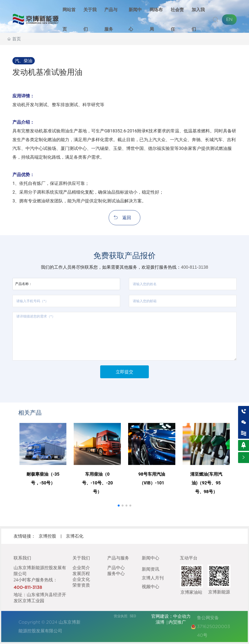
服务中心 (116, 573)
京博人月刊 (153, 578)
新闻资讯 (151, 569)
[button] (119, 506)
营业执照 (121, 616)
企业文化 (81, 579)
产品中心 (116, 567)
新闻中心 (151, 558)
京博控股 (47, 536)
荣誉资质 (81, 585)
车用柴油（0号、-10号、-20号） (98, 483)
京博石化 (75, 536)
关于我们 (81, 558)
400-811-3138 (195, 267)
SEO (133, 616)
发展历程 (81, 573)
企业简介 (81, 567)
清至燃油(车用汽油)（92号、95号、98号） (206, 483)
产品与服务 (118, 558)
